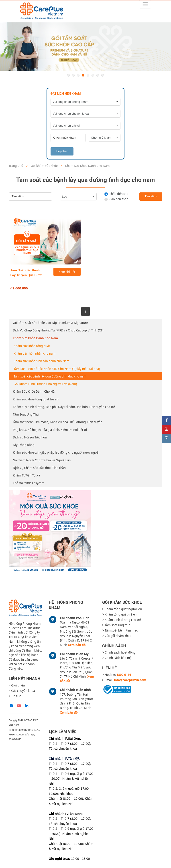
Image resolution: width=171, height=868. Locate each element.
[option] (85, 47)
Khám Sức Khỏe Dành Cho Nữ (34, 392)
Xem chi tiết (67, 272)
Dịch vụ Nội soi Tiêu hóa (30, 437)
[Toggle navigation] (145, 4)
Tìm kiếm (151, 196)
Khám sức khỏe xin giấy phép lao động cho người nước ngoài (56, 452)
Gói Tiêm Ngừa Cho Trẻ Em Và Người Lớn (42, 460)
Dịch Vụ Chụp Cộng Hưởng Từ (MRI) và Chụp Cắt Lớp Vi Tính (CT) (58, 330)
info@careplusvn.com (130, 680)
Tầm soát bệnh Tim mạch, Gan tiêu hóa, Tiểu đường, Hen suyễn (58, 422)
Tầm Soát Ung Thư (26, 414)
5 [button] (88, 75)
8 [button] (103, 75)
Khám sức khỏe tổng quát (32, 346)
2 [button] (73, 75)
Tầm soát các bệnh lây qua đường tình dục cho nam (50, 376)
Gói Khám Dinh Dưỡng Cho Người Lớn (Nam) (45, 384)
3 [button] (78, 75)
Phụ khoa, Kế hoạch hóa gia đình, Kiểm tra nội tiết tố (50, 430)
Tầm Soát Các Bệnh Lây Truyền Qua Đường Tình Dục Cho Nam (27, 275)
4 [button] (83, 75)
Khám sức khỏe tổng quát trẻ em (36, 399)
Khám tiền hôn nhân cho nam (35, 353)
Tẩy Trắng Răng (24, 445)
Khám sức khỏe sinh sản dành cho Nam (42, 361)
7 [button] (98, 75)
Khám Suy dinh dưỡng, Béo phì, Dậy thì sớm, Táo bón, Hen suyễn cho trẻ (64, 407)
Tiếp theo (62, 151)
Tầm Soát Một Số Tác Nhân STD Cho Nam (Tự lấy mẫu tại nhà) (57, 369)
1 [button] (68, 75)
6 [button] (93, 75)
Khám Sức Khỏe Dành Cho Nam (35, 338)
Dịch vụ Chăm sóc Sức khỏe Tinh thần (39, 468)
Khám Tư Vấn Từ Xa (26, 475)
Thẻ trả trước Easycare (29, 483)
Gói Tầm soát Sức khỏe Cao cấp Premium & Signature (50, 323)
